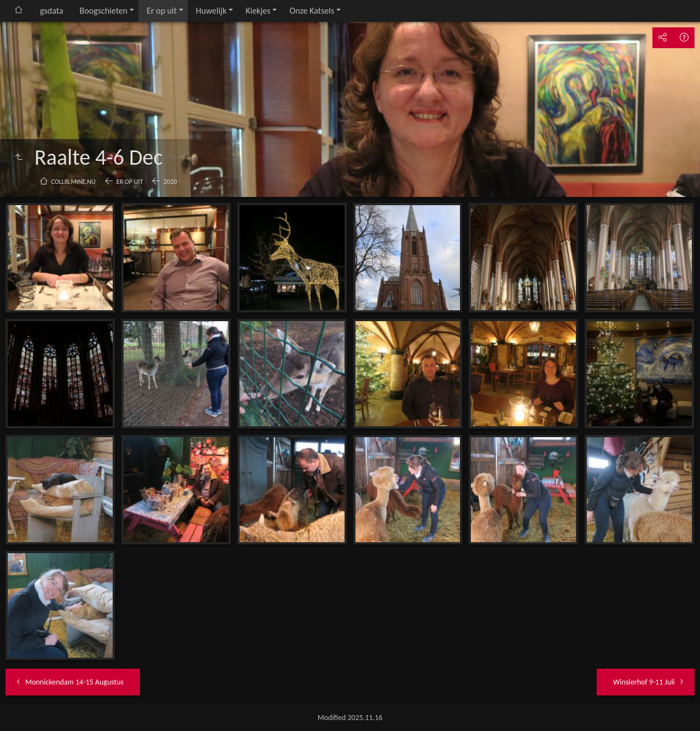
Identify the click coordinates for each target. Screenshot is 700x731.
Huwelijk (211, 11)
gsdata (52, 11)
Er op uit (162, 11)
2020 (170, 182)
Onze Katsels (312, 11)
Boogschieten (104, 11)
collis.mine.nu (74, 182)
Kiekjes (258, 11)
